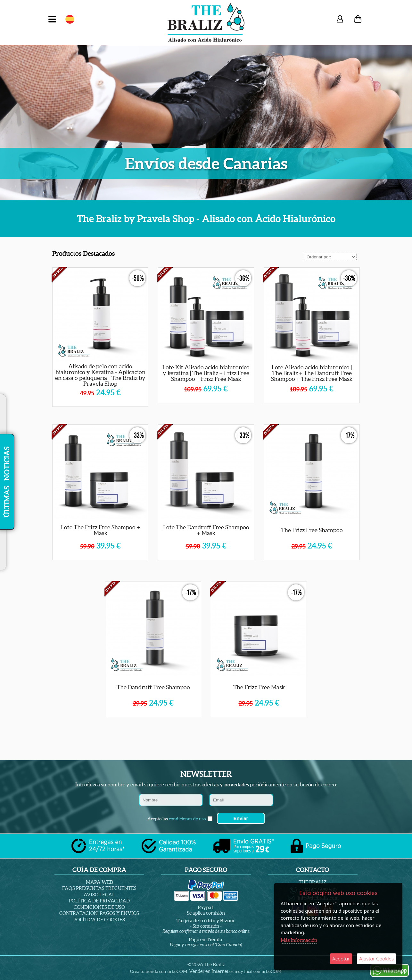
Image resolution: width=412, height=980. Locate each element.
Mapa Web (99, 882)
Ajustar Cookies (376, 959)
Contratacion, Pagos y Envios (99, 913)
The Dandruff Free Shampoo (153, 687)
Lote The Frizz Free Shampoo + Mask (100, 530)
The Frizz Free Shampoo (312, 530)
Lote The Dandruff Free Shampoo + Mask (206, 530)
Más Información (299, 940)
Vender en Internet (209, 971)
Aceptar (341, 959)
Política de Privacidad (99, 901)
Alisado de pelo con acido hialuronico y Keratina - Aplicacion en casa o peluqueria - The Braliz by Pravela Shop (100, 375)
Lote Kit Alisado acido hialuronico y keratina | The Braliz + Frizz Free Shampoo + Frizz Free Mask (206, 373)
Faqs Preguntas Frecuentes (99, 888)
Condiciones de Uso (99, 907)
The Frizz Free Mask (259, 687)
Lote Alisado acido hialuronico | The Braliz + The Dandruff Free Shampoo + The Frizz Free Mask (312, 373)
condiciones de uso (187, 819)
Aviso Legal (99, 895)
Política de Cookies (99, 920)
